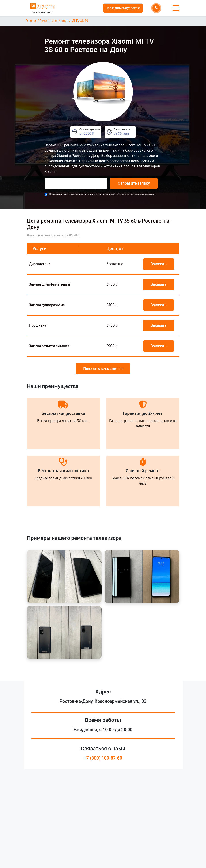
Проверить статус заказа (123, 8)
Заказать (159, 264)
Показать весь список (103, 369)
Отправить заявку (134, 183)
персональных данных (143, 194)
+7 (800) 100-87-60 (103, 758)
